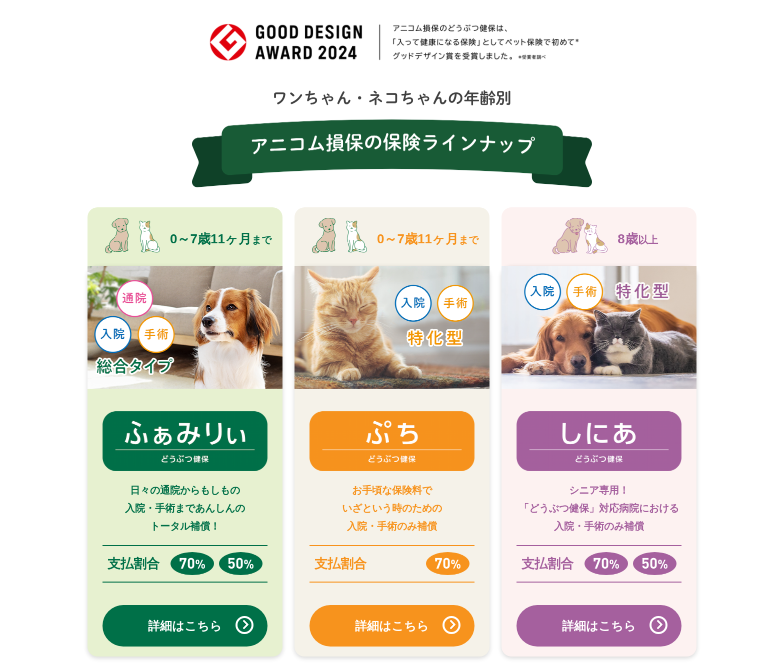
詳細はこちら (185, 626)
